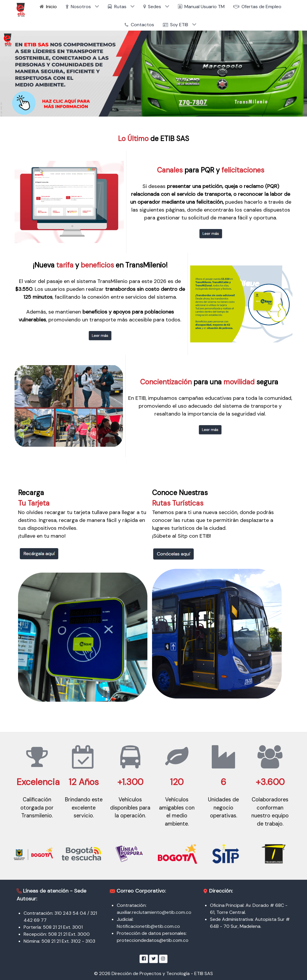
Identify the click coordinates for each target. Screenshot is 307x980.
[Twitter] (153, 959)
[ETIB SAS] (21, 10)
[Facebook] (144, 959)
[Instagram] (163, 959)
